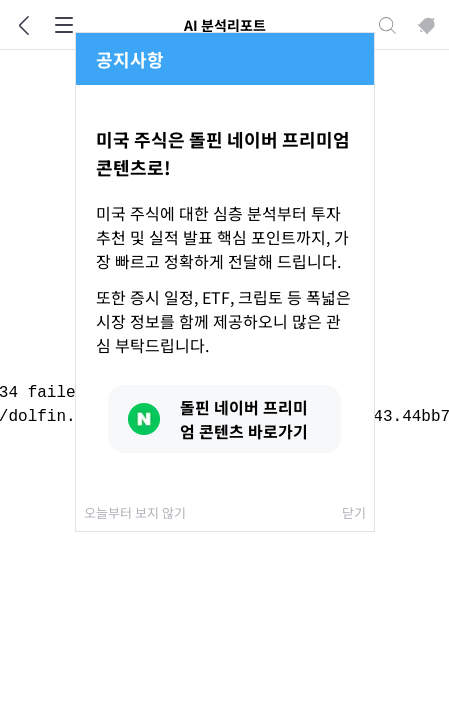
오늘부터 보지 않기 (135, 512)
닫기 (354, 512)
